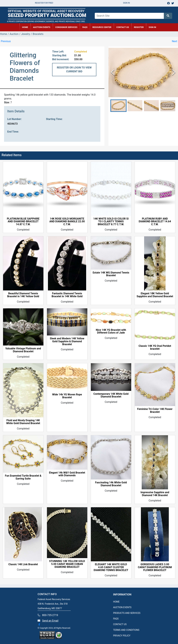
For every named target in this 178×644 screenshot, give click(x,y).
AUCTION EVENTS (42, 27)
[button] (118, 106)
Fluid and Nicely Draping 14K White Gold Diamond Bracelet (23, 422)
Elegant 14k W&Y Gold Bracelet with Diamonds (67, 474)
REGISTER (139, 27)
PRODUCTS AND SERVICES (127, 613)
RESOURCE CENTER (102, 27)
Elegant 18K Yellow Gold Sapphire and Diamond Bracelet (155, 295)
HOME (25, 27)
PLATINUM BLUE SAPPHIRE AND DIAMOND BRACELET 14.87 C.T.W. (23, 222)
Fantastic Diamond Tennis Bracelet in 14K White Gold (67, 295)
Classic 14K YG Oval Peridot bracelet (155, 347)
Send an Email (50, 621)
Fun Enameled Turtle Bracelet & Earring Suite (23, 477)
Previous (6, 41)
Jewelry (26, 34)
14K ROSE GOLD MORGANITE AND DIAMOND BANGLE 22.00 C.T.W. (67, 222)
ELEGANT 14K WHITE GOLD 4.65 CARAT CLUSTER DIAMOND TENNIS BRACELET (111, 567)
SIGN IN (152, 27)
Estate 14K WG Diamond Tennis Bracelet (111, 274)
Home (3, 34)
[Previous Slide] (113, 73)
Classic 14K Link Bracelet (23, 564)
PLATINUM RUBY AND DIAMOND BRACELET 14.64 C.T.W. (155, 222)
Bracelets (38, 34)
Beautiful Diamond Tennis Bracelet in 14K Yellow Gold (23, 295)
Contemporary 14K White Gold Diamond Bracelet (111, 395)
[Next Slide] (174, 73)
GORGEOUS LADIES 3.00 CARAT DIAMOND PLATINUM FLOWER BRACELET (155, 567)
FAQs (85, 27)
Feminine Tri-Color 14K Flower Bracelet (155, 411)
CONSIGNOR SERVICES (66, 27)
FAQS (116, 619)
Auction (14, 34)
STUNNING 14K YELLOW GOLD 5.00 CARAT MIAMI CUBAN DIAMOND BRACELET (67, 564)
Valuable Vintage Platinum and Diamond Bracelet (23, 350)
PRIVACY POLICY (122, 636)
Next (175, 41)
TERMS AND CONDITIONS (126, 630)
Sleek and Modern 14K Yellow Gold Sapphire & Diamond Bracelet (67, 341)
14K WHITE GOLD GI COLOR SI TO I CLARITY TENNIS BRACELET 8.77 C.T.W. (111, 222)
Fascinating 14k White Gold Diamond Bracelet (111, 484)
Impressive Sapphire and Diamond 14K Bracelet (155, 494)
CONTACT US (123, 27)
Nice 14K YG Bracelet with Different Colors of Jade (111, 331)
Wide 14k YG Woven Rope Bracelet (67, 396)
